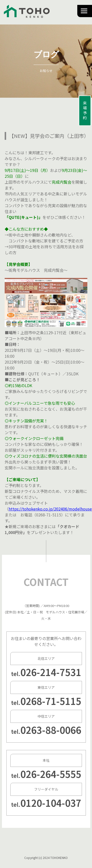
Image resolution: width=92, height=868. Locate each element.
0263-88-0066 (51, 730)
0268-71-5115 (51, 701)
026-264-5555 (51, 774)
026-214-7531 (51, 672)
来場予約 (85, 111)
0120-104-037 (51, 803)
